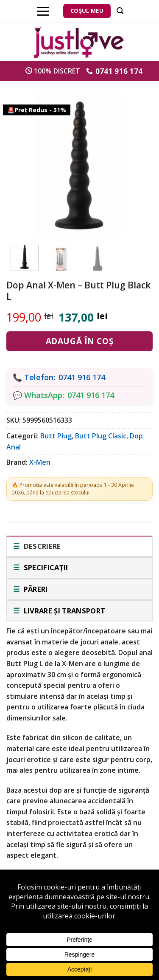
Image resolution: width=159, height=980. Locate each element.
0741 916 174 (82, 377)
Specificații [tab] (45, 567)
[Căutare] (120, 11)
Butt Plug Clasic (101, 436)
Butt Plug (56, 436)
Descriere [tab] (41, 546)
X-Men (40, 462)
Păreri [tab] (35, 589)
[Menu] (43, 11)
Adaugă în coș (79, 341)
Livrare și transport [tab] (63, 611)
